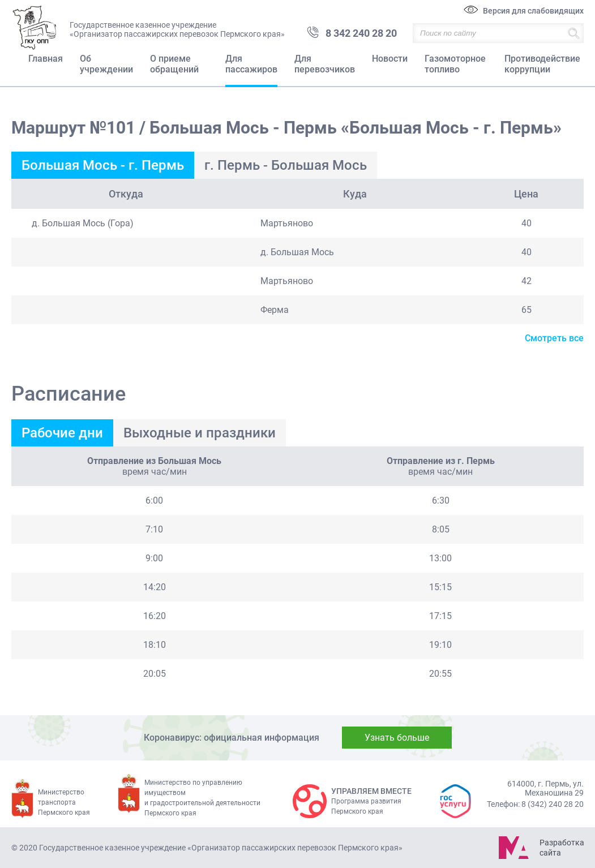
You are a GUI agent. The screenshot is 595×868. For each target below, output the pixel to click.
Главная (46, 59)
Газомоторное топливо (455, 64)
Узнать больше (397, 738)
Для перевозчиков (325, 64)
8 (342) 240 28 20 (553, 804)
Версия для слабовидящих (533, 11)
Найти (574, 33)
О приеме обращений (174, 64)
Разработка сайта (562, 848)
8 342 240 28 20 (361, 33)
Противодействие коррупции (542, 64)
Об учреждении (106, 64)
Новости (390, 59)
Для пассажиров (251, 64)
